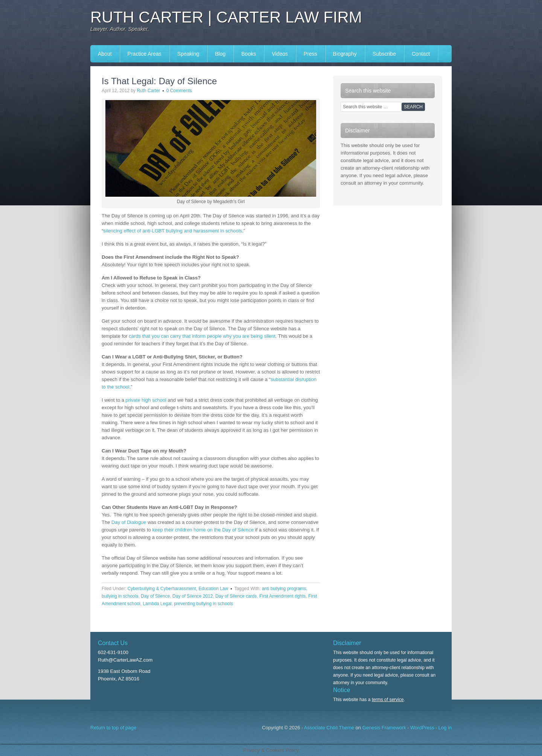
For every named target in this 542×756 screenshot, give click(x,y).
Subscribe (384, 54)
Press (311, 54)
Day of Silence (155, 596)
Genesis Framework (384, 728)
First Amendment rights (282, 596)
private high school (146, 400)
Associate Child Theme (329, 728)
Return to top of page (113, 728)
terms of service (388, 700)
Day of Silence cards (236, 596)
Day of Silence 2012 (193, 596)
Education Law (213, 589)
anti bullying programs (284, 589)
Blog (220, 54)
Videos (280, 54)
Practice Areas (145, 54)
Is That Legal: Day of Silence (159, 81)
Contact (421, 54)
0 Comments (179, 91)
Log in (445, 728)
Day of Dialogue (129, 522)
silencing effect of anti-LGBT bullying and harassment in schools (173, 231)
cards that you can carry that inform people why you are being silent (202, 336)
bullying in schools (120, 596)
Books (249, 54)
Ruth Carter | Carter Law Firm (226, 17)
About (105, 54)
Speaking (188, 54)
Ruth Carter (148, 91)
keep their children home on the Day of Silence (203, 530)
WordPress (422, 728)
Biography (345, 54)
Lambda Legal (157, 604)
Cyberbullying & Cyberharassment (162, 589)
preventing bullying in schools (203, 604)
